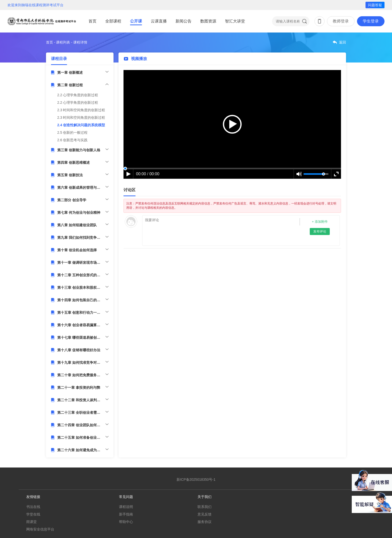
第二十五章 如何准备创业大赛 (80, 437)
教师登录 (341, 21)
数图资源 (208, 21)
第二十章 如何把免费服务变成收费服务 (83, 375)
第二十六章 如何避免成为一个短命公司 (83, 450)
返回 (342, 42)
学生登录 (371, 21)
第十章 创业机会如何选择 (77, 250)
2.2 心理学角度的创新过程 (78, 95)
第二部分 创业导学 (72, 200)
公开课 (136, 21)
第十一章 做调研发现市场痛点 (80, 262)
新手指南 (126, 514)
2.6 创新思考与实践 (72, 140)
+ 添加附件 (320, 222)
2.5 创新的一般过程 (72, 132)
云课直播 (159, 21)
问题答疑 (375, 5)
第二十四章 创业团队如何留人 (80, 425)
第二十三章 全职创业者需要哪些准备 (83, 412)
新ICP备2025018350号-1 (196, 479)
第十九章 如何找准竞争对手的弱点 (83, 362)
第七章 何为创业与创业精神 (79, 212)
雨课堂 (31, 522)
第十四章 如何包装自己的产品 (80, 300)
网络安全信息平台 (40, 529)
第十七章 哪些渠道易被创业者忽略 (83, 337)
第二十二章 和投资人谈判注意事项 (83, 400)
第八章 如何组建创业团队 (77, 225)
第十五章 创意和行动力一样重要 (82, 312)
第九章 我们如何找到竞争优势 (80, 237)
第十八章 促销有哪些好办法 (79, 350)
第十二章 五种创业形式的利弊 (80, 275)
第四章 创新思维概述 (73, 162)
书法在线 (33, 507)
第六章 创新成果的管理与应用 (80, 187)
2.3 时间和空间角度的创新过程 (81, 110)
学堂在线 (33, 514)
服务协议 (204, 522)
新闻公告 (183, 21)
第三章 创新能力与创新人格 (79, 150)
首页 (92, 21)
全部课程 (113, 21)
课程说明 (126, 507)
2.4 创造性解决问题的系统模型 (81, 125)
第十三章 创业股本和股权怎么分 (82, 287)
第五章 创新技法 (70, 175)
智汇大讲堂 (235, 21)
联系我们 (204, 507)
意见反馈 (204, 514)
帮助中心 (126, 522)
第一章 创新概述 (70, 72)
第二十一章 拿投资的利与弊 (79, 387)
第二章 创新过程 (70, 85)
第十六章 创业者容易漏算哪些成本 (83, 325)
